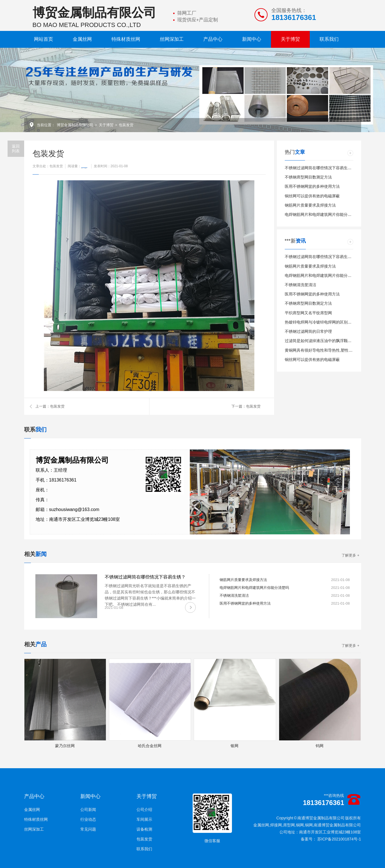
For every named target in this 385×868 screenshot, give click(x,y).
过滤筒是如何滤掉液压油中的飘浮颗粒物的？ (324, 341)
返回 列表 (16, 149)
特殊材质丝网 (126, 39)
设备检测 (144, 829)
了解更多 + (350, 555)
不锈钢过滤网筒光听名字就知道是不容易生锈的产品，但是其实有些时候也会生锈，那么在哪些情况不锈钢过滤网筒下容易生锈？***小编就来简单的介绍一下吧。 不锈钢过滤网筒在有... (150, 595)
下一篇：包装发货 (246, 406)
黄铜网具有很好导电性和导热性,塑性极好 (321, 350)
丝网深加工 (172, 39)
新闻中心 (252, 39)
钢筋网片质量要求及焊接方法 (310, 205)
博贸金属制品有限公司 (75, 125)
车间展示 (144, 819)
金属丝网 (82, 39)
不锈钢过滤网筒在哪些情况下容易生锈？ (320, 168)
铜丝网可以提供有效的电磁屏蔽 (312, 196)
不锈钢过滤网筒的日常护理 (308, 331)
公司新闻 (88, 810)
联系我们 (329, 39)
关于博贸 (290, 39)
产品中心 (213, 39)
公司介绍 (144, 810)
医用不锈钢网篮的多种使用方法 (312, 186)
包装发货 (126, 125)
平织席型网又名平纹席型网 (308, 313)
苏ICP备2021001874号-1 (339, 839)
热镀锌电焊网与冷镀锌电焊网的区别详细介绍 (324, 322)
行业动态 (88, 819)
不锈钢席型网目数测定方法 (308, 177)
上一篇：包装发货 (50, 406)
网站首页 (44, 39)
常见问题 (88, 829)
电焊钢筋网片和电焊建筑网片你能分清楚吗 (322, 214)
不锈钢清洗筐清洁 (300, 285)
